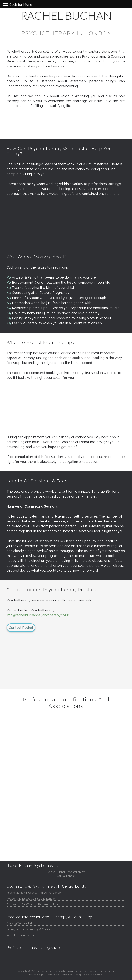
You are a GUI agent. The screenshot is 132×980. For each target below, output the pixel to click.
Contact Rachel (21, 628)
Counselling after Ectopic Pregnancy (41, 293)
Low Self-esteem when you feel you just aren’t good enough (59, 298)
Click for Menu (21, 5)
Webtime (68, 975)
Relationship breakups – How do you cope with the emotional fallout (66, 308)
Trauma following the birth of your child (43, 288)
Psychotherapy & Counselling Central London (34, 893)
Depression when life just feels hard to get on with (52, 303)
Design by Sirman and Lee (89, 975)
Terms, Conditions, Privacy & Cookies (29, 929)
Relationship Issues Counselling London (31, 899)
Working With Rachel (19, 923)
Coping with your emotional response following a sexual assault (62, 318)
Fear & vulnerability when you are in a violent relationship (57, 323)
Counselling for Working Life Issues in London (35, 904)
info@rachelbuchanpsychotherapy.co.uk (38, 615)
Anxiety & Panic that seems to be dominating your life (54, 277)
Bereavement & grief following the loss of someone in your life (61, 282)
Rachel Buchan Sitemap (21, 935)
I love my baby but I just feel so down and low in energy (56, 313)
